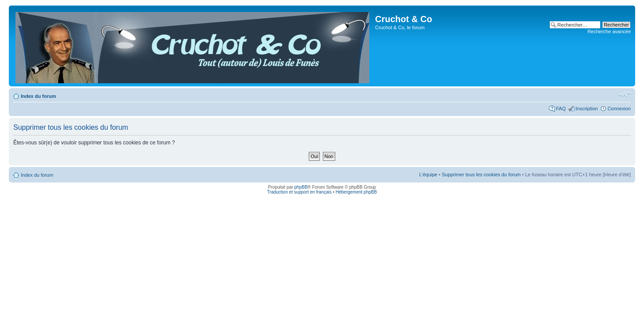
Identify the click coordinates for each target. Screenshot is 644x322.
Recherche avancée (609, 31)
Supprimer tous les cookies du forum (481, 175)
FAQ (561, 109)
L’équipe (428, 175)
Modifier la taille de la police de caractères (624, 94)
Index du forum (38, 96)
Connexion (619, 109)
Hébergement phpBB (356, 192)
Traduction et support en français (299, 192)
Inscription (586, 109)
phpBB (301, 187)
